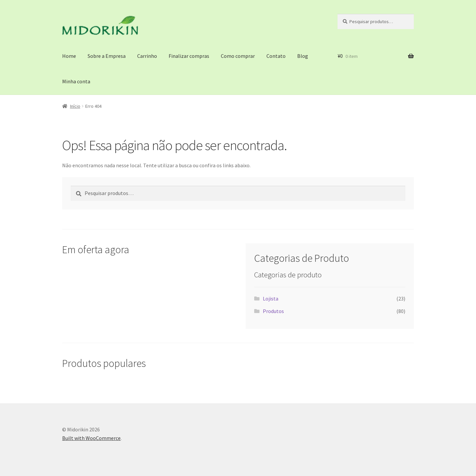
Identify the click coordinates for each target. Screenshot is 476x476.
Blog (303, 56)
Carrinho (147, 56)
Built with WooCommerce (91, 438)
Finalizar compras (189, 56)
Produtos (273, 311)
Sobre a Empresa (107, 56)
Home (69, 56)
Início (75, 106)
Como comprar (238, 56)
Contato (276, 56)
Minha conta (76, 81)
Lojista (271, 298)
